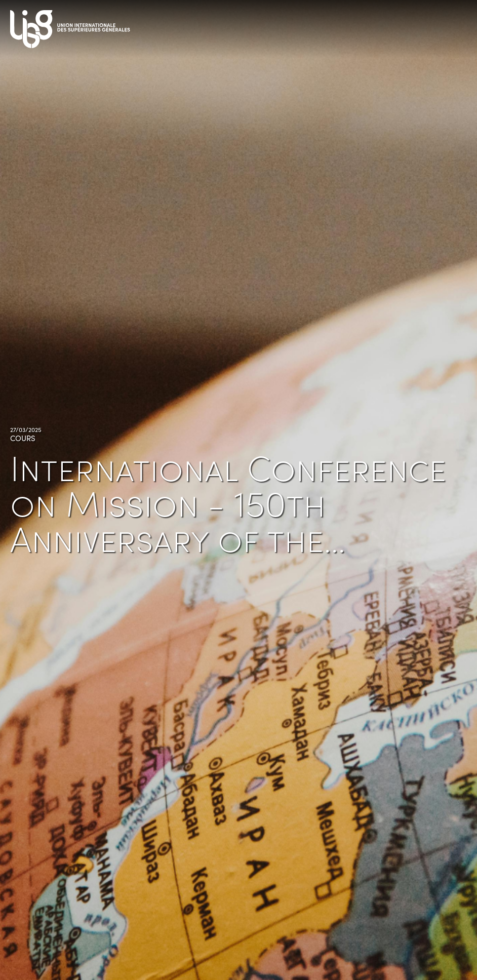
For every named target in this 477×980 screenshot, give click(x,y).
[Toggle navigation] (457, 26)
